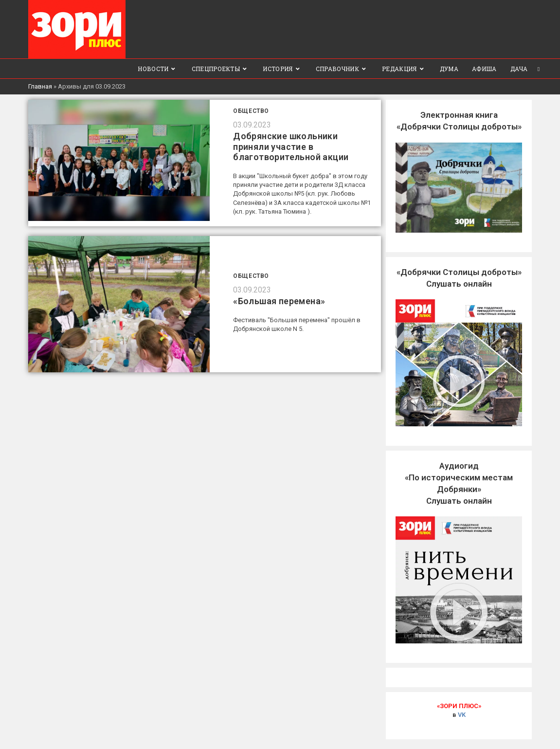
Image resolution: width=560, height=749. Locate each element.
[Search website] (539, 69)
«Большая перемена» (279, 301)
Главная (40, 86)
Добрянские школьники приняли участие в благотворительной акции (291, 146)
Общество (251, 111)
